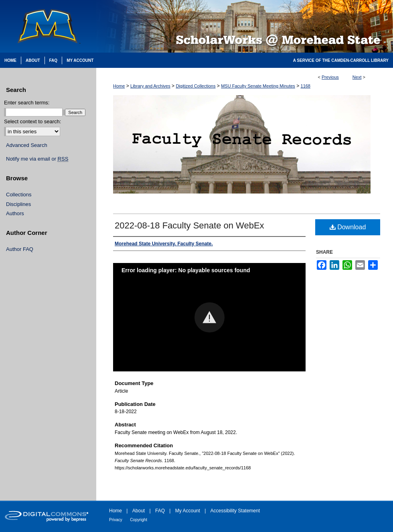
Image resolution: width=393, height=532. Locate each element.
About (139, 511)
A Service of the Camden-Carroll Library (341, 60)
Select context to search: (32, 121)
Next (357, 77)
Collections (19, 195)
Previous (330, 77)
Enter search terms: (27, 103)
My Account (188, 511)
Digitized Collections (195, 86)
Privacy (116, 520)
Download (348, 227)
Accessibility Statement (235, 511)
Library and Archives (150, 86)
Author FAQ (20, 249)
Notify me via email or (37, 159)
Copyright (139, 520)
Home (119, 86)
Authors (15, 213)
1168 (306, 86)
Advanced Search (27, 145)
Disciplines (18, 204)
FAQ (160, 511)
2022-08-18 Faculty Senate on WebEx (189, 225)
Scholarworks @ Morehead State (245, 26)
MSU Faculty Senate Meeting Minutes (258, 86)
